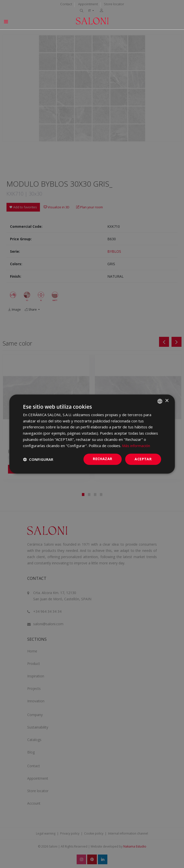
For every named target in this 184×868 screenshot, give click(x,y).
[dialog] (92, 434)
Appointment (88, 4)
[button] (38, 459)
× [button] (167, 401)
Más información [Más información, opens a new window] (136, 446)
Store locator (114, 4)
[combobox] (160, 401)
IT (90, 11)
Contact (66, 4)
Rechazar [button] (102, 459)
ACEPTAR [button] (143, 459)
